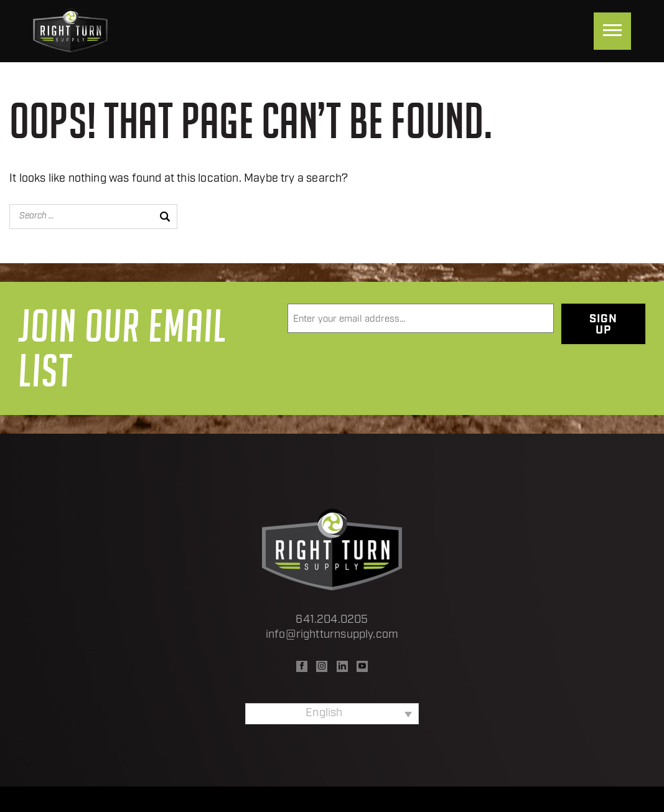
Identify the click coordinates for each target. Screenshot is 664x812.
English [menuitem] (324, 713)
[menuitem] (332, 714)
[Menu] (612, 31)
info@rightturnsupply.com (332, 635)
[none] (332, 714)
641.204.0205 (332, 620)
